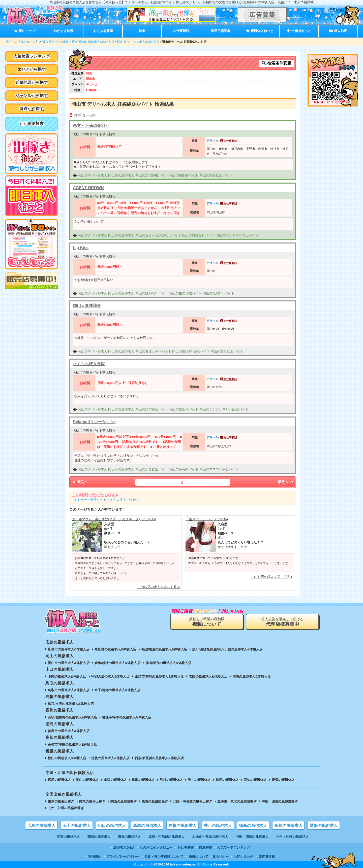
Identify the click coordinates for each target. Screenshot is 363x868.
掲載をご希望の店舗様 (207, 622)
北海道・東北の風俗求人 (210, 837)
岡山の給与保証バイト (152, 409)
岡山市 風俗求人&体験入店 (96, 42)
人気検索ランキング (32, 56)
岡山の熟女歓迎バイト (216, 175)
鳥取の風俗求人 (147, 826)
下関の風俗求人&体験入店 (67, 676)
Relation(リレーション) (94, 422)
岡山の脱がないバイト (152, 293)
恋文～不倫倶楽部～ (91, 126)
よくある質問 (103, 31)
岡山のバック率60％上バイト (237, 235)
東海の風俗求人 (129, 837)
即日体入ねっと (260, 31)
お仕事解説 (181, 31)
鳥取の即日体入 (143, 780)
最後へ (286, 482)
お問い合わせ (244, 857)
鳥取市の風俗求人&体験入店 (69, 690)
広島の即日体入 (59, 780)
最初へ (80, 482)
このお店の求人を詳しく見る (159, 587)
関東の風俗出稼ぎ (92, 801)
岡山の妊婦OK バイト (219, 293)
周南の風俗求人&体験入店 (252, 676)
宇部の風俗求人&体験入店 (110, 676)
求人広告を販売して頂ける (282, 622)
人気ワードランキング (233, 847)
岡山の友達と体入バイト (153, 351)
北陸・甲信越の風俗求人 (167, 837)
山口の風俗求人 (112, 826)
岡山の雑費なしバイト (198, 235)
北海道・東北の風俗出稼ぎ (237, 801)
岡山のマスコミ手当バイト (219, 469)
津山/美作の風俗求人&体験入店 (168, 663)
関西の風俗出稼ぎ (124, 801)
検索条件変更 (276, 63)
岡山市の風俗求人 (121, 175)
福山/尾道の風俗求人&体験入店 (164, 649)
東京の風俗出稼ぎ (61, 801)
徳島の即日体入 (227, 780)
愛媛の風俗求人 (324, 826)
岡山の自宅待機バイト (152, 175)
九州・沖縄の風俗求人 (292, 837)
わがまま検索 (64, 31)
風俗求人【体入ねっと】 (22, 42)
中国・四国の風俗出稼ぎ (280, 801)
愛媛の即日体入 (283, 780)
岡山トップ (25, 31)
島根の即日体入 (171, 780)
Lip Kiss (81, 248)
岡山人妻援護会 (87, 306)
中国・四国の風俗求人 (252, 837)
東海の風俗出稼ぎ (155, 801)
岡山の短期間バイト (184, 175)
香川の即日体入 (199, 780)
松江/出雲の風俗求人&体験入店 (71, 704)
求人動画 (338, 31)
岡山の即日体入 (87, 780)
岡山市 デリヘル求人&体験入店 (138, 42)
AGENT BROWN (88, 188)
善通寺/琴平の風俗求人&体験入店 (127, 717)
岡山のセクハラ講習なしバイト (158, 235)
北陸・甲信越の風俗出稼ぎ (193, 801)
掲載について (198, 857)
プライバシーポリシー (123, 857)
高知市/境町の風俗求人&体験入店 (72, 744)
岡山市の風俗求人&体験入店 (69, 663)
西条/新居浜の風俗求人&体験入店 (159, 758)
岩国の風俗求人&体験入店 (208, 676)
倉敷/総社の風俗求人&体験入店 (117, 663)
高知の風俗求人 (288, 826)
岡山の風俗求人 (77, 826)
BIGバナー (221, 857)
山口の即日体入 (115, 780)
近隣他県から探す (32, 82)
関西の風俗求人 (99, 837)
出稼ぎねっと (299, 31)
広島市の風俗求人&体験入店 (69, 649)
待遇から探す (32, 109)
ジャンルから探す (32, 96)
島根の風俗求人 (183, 826)
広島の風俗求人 (41, 826)
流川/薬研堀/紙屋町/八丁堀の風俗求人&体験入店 (227, 649)
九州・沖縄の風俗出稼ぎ (66, 808)
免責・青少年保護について (164, 857)
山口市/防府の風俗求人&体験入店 (159, 676)
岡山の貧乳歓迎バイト (227, 351)
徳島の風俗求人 (253, 826)
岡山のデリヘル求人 (93, 175)
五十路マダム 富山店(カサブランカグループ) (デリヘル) (114, 519)
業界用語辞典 (221, 31)
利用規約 (95, 857)
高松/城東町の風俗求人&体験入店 (72, 717)
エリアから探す (32, 69)
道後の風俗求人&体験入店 (110, 758)
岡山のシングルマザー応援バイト (224, 409)
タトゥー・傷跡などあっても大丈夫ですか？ (107, 500)
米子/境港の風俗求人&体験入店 (117, 690)
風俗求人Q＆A (124, 847)
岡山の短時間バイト (184, 469)
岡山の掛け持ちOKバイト (191, 351)
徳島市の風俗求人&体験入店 (69, 731)
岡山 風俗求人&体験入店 (58, 42)
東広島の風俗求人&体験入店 (115, 649)
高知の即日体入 (255, 780)
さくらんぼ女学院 (89, 364)
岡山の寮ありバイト (184, 409)
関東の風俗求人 (68, 837)
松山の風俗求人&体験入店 (67, 758)
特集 (142, 31)
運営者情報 (267, 857)
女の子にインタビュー (156, 847)
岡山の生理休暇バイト (185, 293)
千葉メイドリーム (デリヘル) (207, 519)
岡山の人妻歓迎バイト (152, 469)
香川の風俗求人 (218, 826)
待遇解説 (205, 847)
